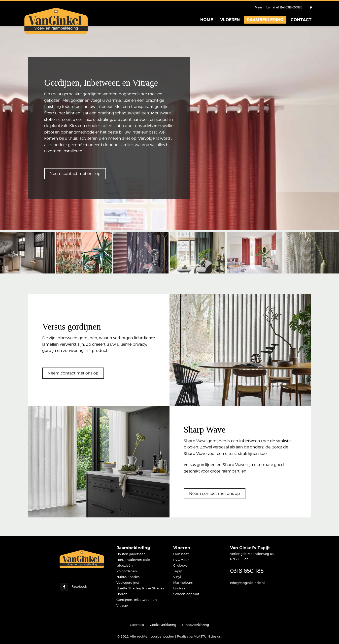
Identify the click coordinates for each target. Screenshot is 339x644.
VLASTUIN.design (208, 636)
